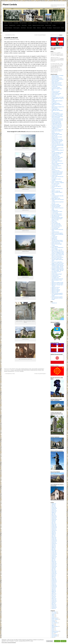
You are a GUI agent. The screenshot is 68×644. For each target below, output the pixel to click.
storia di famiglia (35, 369)
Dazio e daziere (54, 221)
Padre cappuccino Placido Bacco (57, 215)
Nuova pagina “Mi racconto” (56, 272)
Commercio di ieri (55, 175)
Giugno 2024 (54, 521)
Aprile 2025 (54, 513)
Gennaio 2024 (54, 525)
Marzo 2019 (54, 577)
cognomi (53, 614)
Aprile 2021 (54, 559)
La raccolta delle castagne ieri (56, 166)
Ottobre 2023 (54, 529)
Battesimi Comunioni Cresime (38, 25)
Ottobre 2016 (54, 588)
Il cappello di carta (55, 138)
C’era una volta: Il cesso (56, 171)
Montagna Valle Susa (25, 369)
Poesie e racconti (56, 28)
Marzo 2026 (54, 506)
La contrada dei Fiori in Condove (57, 211)
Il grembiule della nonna (56, 133)
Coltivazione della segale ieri (56, 186)
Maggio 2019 (54, 576)
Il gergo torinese (54, 238)
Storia (30, 369)
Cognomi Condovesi (8, 28)
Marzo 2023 (54, 536)
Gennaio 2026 (54, 507)
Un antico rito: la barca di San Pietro (58, 144)
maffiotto (53, 628)
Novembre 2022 (54, 541)
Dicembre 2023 (54, 527)
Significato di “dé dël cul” (56, 287)
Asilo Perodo (23, 28)
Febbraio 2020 (54, 571)
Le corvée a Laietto (55, 185)
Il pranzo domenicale (55, 82)
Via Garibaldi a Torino (55, 278)
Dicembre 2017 (54, 581)
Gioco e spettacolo (55, 623)
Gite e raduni (29, 28)
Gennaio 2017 (54, 584)
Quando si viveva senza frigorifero (57, 233)
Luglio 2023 (54, 531)
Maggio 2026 (54, 504)
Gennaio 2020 (54, 572)
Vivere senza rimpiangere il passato (57, 153)
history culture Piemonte (25, 370)
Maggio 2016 (54, 592)
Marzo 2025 (54, 515)
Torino (53, 637)
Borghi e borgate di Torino (56, 198)
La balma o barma (55, 222)
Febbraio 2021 (54, 561)
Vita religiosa (49, 28)
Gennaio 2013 (54, 606)
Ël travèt (53, 187)
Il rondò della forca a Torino (9, 35)
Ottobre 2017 (54, 583)
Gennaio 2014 (54, 600)
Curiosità (6, 25)
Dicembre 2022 (54, 540)
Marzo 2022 (54, 549)
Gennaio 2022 (54, 552)
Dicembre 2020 (54, 564)
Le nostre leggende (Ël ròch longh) (57, 114)
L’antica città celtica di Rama (56, 94)
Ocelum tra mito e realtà (56, 95)
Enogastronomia (12, 25)
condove (53, 616)
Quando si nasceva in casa (56, 243)
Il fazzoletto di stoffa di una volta (57, 139)
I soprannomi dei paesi (55, 232)
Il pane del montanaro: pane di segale (58, 97)
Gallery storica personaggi (43, 23)
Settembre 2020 (54, 566)
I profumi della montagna (56, 156)
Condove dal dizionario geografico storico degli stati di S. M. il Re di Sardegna (57, 294)
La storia (30, 23)
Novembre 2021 (54, 554)
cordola (17, 39)
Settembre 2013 (54, 601)
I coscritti (30, 25)
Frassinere (53, 620)
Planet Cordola (10, 5)
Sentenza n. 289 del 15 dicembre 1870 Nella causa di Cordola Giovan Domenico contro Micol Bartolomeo (58, 256)
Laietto (53, 624)
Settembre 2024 (54, 519)
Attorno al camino (55, 167)
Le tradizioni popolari (55, 92)
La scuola (18, 25)
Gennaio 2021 (54, 563)
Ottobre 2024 (54, 518)
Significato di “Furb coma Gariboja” (57, 284)
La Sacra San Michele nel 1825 (57, 214)
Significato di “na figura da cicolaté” (58, 282)
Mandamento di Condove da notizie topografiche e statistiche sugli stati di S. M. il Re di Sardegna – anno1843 (58, 266)
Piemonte (40, 370)
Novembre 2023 (54, 528)
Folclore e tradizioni (55, 619)
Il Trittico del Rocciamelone (56, 159)
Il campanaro (54, 96)
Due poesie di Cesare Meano (56, 205)
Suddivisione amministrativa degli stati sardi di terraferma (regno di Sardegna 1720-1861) (57, 219)
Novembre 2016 (54, 587)
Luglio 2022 (54, 545)
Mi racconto (10, 23)
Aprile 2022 (54, 548)
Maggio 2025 (54, 512)
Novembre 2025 (54, 509)
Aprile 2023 (54, 535)
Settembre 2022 (54, 543)
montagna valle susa (34, 370)
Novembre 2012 (54, 607)
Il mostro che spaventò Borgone (40, 35)
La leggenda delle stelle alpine (57, 124)
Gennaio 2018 (54, 579)
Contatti (63, 28)
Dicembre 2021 (54, 553)
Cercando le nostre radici (58, 23)
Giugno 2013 (54, 602)
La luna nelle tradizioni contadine (57, 173)
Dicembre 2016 (54, 586)
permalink (22, 371)
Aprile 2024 (54, 522)
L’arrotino (53, 195)
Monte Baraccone (54, 239)
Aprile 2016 (54, 593)
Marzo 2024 (54, 523)
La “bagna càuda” (55, 237)
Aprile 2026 (54, 505)
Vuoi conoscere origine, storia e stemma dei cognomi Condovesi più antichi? (57, 260)
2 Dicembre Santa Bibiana (56, 207)
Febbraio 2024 (54, 524)
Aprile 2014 (54, 598)
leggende (53, 625)
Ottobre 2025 (54, 510)
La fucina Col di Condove (56, 91)
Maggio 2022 (54, 547)
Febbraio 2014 (54, 599)
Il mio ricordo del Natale (56, 227)
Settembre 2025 (54, 511)
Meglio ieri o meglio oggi (56, 191)
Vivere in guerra (16, 28)
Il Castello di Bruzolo (55, 275)
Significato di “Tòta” (55, 292)
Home (5, 23)
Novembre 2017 (54, 582)
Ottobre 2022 (54, 542)
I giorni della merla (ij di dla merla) (57, 279)
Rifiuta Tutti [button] (63, 641)
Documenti (35, 23)
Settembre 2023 (54, 530)
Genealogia (16, 23)
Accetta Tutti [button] (57, 641)
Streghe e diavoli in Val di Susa (57, 83)
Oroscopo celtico (54, 273)
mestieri (53, 629)
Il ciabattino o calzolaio (55, 204)
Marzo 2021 (54, 560)
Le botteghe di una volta (56, 160)
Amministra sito (54, 303)
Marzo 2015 (54, 595)
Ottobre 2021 (54, 555)
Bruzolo (13, 370)
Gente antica (24, 25)
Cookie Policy (7, 30)
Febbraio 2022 (54, 551)
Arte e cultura (18, 369)
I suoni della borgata (55, 228)
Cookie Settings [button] (50, 641)
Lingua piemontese (55, 626)
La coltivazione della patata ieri (57, 174)
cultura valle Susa (18, 370)
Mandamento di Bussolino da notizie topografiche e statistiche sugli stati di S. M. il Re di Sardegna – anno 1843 (58, 269)
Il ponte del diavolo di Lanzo (56, 84)
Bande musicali (48, 25)
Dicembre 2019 (54, 573)
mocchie (53, 630)
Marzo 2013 (54, 604)
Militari (35, 28)
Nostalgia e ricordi (55, 210)
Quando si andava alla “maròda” (57, 137)
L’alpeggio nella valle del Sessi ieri (57, 172)
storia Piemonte (41, 369)
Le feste (54, 25)
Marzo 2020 (54, 570)
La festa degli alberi (55, 246)
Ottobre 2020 (54, 565)
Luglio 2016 (54, 589)
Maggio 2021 (54, 558)
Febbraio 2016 (54, 594)
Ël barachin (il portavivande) (56, 121)
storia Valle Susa (11, 371)
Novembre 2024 (54, 517)
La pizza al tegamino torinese (56, 122)
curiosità (53, 617)
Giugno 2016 (54, 590)
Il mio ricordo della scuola (56, 224)
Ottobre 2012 (54, 608)
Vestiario (44, 28)
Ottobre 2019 (54, 575)
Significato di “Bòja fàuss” (56, 290)
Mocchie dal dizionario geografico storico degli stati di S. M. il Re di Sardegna (57, 298)
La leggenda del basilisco (56, 103)
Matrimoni (39, 28)
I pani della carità (54, 136)
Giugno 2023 (54, 533)
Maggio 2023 (54, 534)
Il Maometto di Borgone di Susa (57, 78)
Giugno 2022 (54, 546)
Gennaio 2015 (54, 596)
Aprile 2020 (54, 569)
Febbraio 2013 (54, 605)
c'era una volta (54, 613)
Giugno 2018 (54, 578)
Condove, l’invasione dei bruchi (57, 181)
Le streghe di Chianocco (56, 113)
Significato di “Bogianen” (56, 291)
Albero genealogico (23, 23)
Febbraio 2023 (54, 537)
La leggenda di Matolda (55, 109)
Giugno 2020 (54, 567)
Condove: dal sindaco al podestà (57, 134)
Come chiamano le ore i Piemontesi (57, 140)
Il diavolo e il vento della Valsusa (57, 115)
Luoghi (51, 23)
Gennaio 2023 (54, 539)
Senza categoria (54, 632)
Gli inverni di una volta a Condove (57, 157)
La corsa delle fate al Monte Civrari (57, 130)
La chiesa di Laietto (55, 213)
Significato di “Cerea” (55, 288)
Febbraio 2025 (54, 516)
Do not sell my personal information (9, 642)
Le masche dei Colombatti (56, 88)
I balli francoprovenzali (55, 216)
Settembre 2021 (54, 557)
